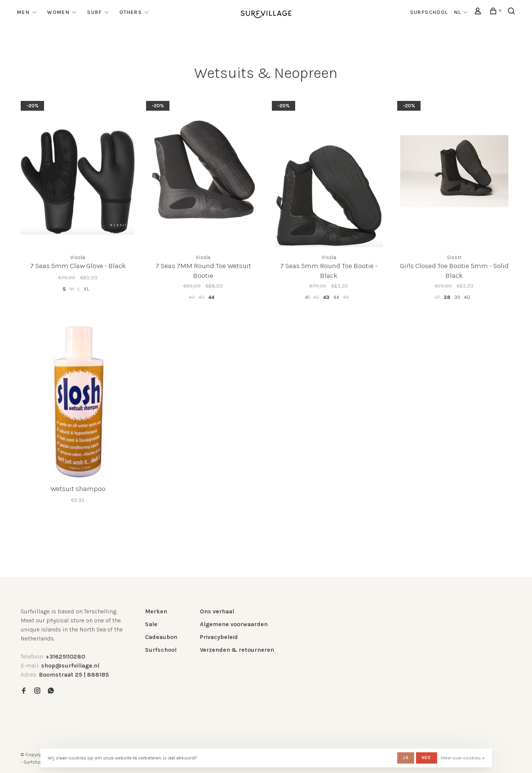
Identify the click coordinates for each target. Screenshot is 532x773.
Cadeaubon (161, 637)
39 (457, 297)
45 (346, 297)
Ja (405, 758)
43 (201, 297)
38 (447, 297)
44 (211, 297)
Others (131, 12)
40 (467, 297)
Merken (156, 611)
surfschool (429, 12)
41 (307, 297)
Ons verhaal (217, 611)
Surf (95, 12)
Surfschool (161, 650)
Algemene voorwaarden (234, 624)
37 (437, 297)
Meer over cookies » (463, 758)
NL (458, 12)
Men (23, 12)
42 (192, 297)
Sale (151, 624)
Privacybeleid (219, 637)
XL (86, 289)
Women (58, 12)
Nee (427, 758)
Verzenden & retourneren (237, 650)
